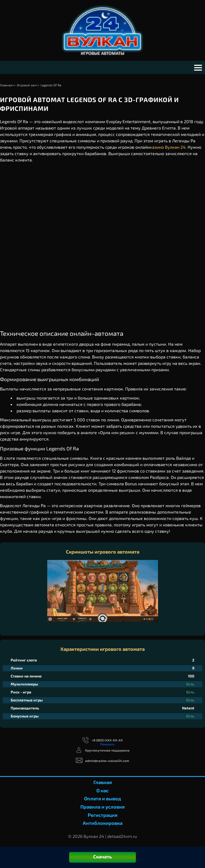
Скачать (102, 857)
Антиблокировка (103, 823)
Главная (103, 782)
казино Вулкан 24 (168, 147)
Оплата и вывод (102, 798)
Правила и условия (102, 807)
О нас (102, 790)
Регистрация (103, 815)
